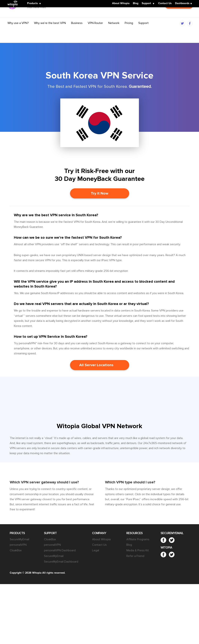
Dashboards (182, 4)
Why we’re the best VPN (50, 31)
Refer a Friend (135, 556)
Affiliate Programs (138, 539)
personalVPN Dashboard (60, 550)
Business (77, 31)
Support (146, 4)
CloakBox (16, 550)
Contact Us (165, 4)
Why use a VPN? (18, 31)
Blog (136, 4)
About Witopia (121, 4)
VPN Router (95, 31)
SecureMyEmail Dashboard (61, 562)
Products (32, 4)
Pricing (129, 31)
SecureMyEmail (19, 539)
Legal (96, 550)
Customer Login (179, 18)
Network (114, 31)
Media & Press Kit (138, 550)
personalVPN (18, 545)
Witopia (13, 1)
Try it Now (100, 193)
